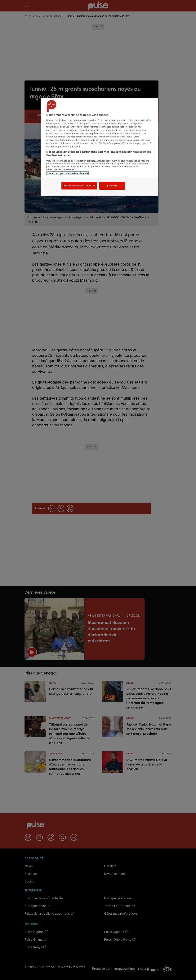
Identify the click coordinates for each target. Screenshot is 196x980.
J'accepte (112, 186)
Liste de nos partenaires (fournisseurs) (68, 173)
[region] (99, 147)
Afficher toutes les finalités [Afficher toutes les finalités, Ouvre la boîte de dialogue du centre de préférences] (79, 186)
